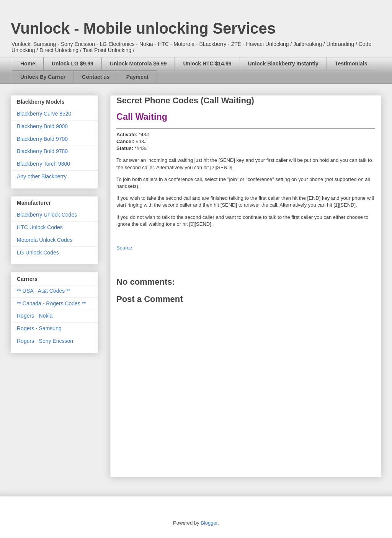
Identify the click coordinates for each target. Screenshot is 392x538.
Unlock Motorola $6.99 (138, 64)
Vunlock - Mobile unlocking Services (143, 28)
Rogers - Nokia (35, 316)
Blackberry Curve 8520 (44, 114)
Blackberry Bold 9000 (42, 126)
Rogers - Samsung (39, 328)
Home (28, 64)
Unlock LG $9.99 (73, 64)
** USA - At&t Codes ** (44, 291)
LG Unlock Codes (38, 253)
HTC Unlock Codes (40, 227)
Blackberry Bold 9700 (42, 139)
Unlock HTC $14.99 (207, 64)
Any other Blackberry (42, 176)
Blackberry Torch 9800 (43, 164)
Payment (137, 77)
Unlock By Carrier (43, 77)
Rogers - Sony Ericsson (45, 341)
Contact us (96, 77)
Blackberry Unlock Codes (47, 215)
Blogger (209, 523)
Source (124, 248)
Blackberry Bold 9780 (42, 151)
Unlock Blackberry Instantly (283, 64)
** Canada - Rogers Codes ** (51, 303)
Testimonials (351, 64)
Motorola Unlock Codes (45, 240)
